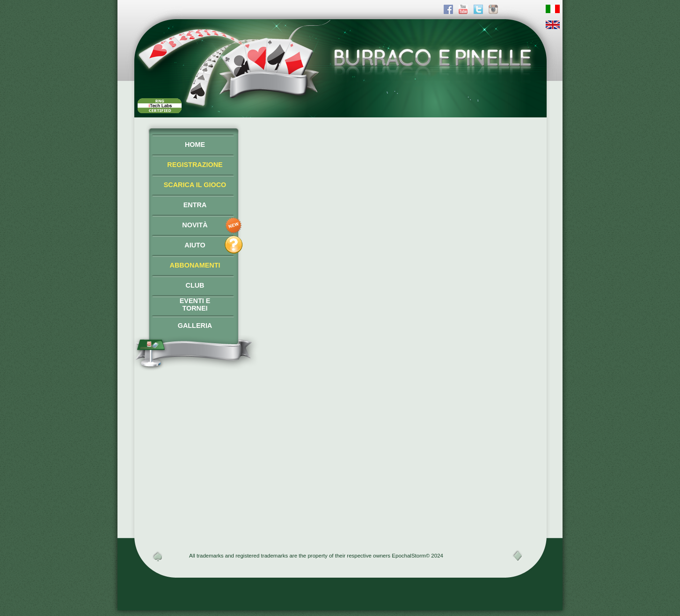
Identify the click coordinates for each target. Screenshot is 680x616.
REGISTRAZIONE (195, 165)
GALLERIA (195, 326)
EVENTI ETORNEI (195, 304)
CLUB (195, 285)
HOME (195, 145)
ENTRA (195, 205)
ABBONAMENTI (195, 265)
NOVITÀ (195, 225)
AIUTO (195, 245)
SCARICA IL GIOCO (195, 185)
